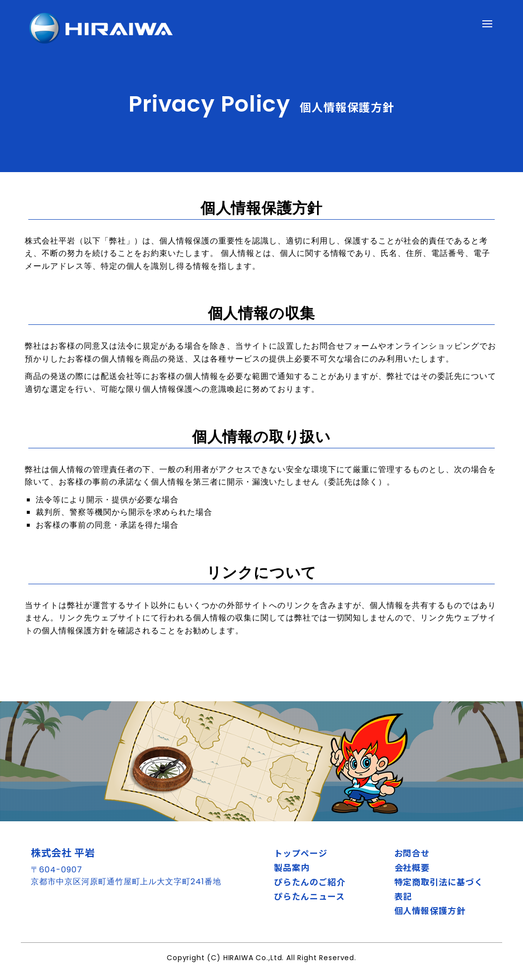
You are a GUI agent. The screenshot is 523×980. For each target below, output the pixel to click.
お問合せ (412, 853)
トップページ (301, 853)
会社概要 (412, 867)
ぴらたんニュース (309, 896)
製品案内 (292, 867)
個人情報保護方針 (430, 910)
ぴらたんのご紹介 (310, 882)
